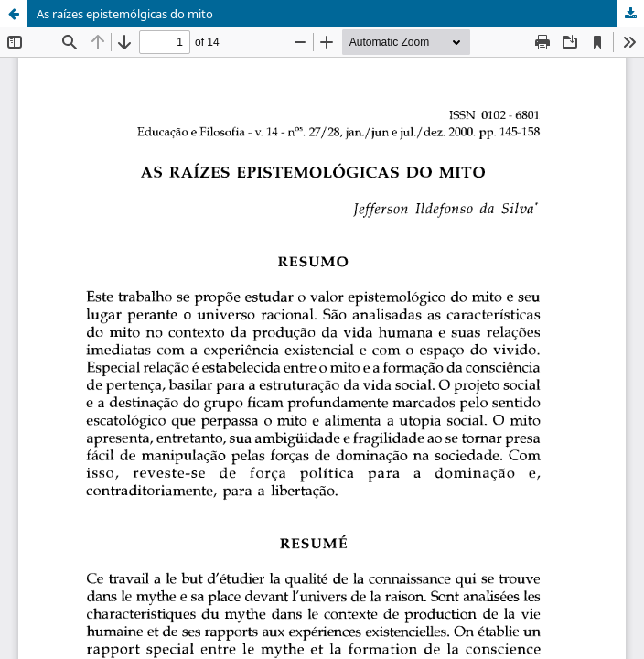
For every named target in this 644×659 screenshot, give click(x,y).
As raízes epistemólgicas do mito (125, 14)
